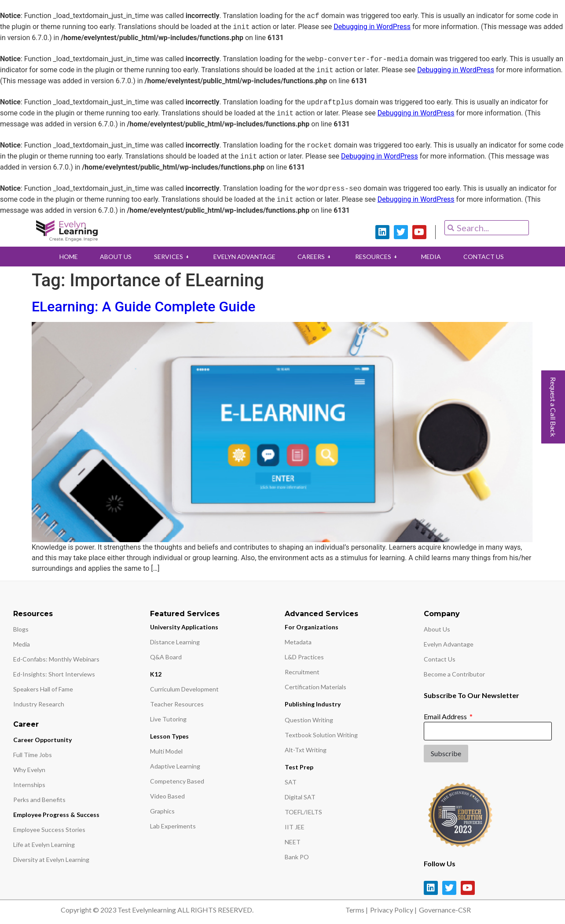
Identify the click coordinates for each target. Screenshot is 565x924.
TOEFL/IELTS (303, 812)
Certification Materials (316, 687)
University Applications (184, 627)
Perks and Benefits (39, 800)
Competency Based (177, 781)
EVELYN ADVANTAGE (243, 257)
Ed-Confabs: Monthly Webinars (56, 659)
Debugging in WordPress (372, 27)
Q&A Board (166, 657)
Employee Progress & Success (56, 815)
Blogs (21, 629)
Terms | (357, 910)
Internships (29, 785)
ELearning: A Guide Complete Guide (143, 307)
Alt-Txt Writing (306, 750)
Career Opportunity (42, 740)
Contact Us (440, 659)
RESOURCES (380, 257)
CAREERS (316, 257)
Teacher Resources (177, 704)
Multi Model (166, 751)
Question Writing (309, 720)
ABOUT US (111, 257)
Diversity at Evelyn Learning (51, 859)
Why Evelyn (29, 770)
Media (22, 644)
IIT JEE (295, 827)
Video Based (167, 796)
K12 (156, 674)
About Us (437, 629)
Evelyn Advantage (449, 644)
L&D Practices (304, 657)
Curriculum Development (184, 689)
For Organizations (312, 627)
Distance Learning (175, 642)
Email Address (446, 716)
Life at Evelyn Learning (44, 845)
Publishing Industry (313, 704)
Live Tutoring (168, 719)
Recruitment (302, 672)
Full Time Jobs (33, 755)
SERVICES (169, 257)
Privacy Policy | (393, 910)
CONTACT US (490, 257)
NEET (293, 842)
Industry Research (39, 704)
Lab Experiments (173, 826)
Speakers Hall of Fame (43, 689)
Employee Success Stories (49, 830)
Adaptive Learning (175, 766)
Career (26, 724)
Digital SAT (300, 797)
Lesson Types (169, 736)
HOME (62, 257)
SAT (291, 782)
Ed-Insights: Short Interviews (54, 674)
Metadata (298, 642)
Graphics (162, 811)
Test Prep (299, 767)
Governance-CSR (445, 910)
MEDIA (436, 257)
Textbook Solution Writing (321, 735)
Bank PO (297, 857)
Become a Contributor (454, 674)
